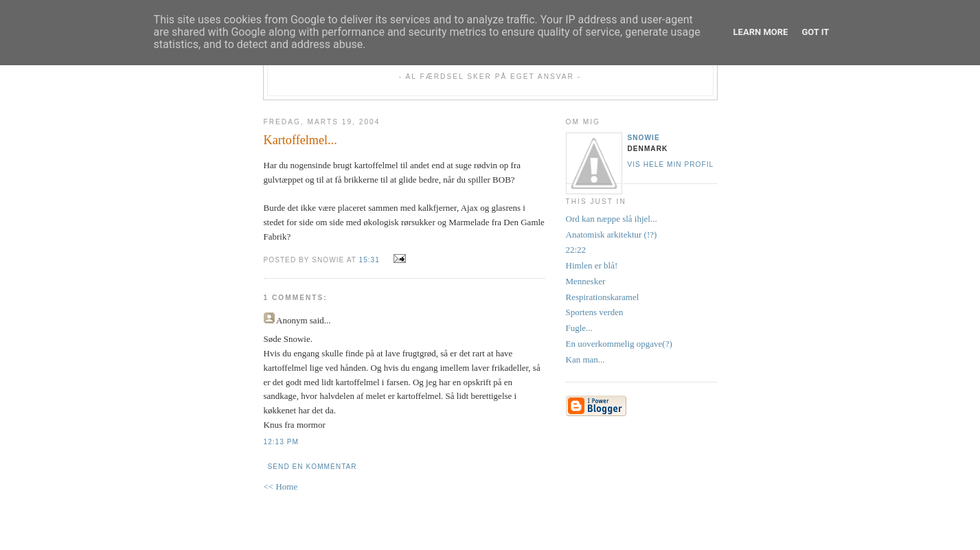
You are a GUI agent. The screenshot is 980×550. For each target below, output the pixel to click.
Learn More (761, 32)
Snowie (644, 138)
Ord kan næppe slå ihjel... (612, 219)
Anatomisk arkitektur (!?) (612, 234)
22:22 (576, 250)
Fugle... (579, 328)
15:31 (369, 260)
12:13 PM (281, 442)
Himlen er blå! (592, 265)
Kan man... (585, 359)
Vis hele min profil (671, 164)
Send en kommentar (312, 467)
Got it (815, 32)
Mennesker (586, 281)
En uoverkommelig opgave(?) (619, 344)
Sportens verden (595, 312)
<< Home (281, 486)
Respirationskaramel (603, 297)
